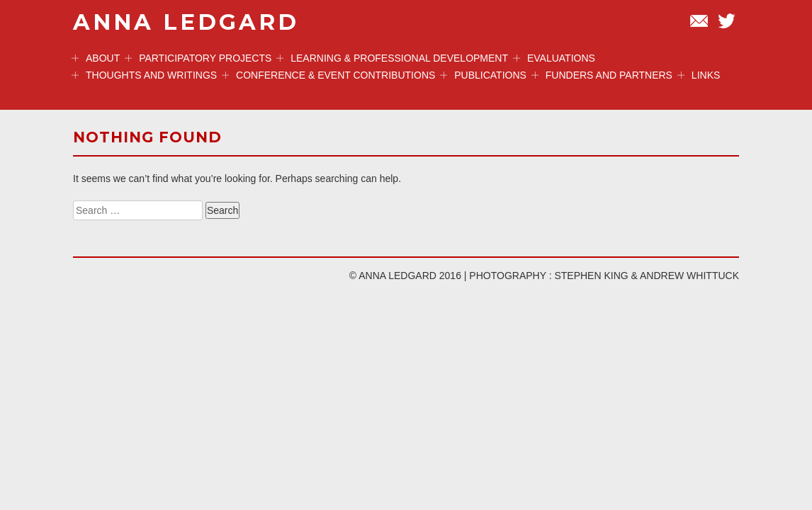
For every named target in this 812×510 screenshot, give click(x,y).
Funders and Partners (602, 75)
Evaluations (554, 58)
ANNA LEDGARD (186, 22)
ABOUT (96, 58)
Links (699, 75)
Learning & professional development (392, 58)
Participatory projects (198, 58)
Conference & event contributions (328, 75)
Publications (483, 75)
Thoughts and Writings (144, 75)
